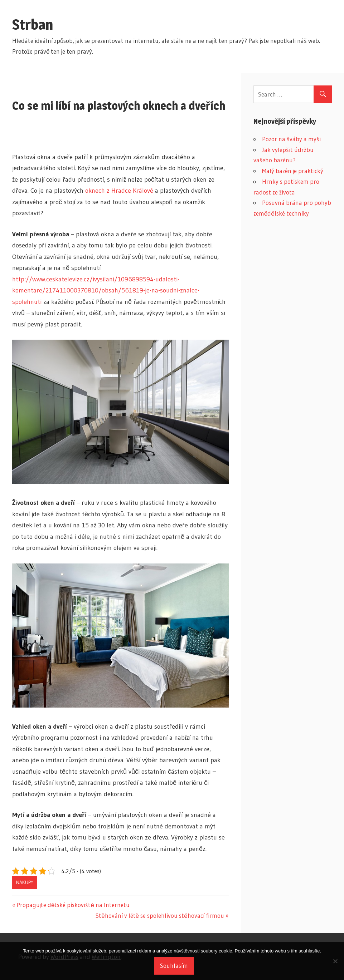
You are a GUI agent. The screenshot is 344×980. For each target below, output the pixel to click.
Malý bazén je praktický (293, 171)
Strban (33, 24)
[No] (335, 961)
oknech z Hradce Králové (119, 191)
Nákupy (25, 882)
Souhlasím (174, 966)
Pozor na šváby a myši (291, 139)
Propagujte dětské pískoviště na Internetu (73, 905)
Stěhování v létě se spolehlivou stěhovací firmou (160, 915)
